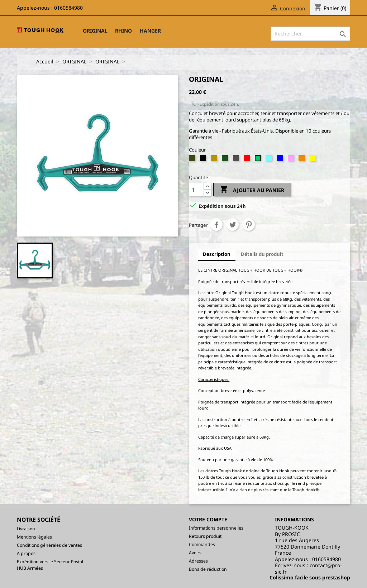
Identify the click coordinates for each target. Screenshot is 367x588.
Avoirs (195, 553)
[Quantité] (196, 190)
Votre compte (208, 519)
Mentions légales (34, 537)
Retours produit (205, 536)
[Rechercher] (310, 34)
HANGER (150, 31)
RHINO (123, 31)
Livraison (26, 529)
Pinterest (249, 224)
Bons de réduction (208, 569)
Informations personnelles (216, 528)
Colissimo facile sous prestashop (310, 577)
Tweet (232, 224)
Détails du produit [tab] (262, 254)
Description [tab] (217, 254)
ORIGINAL (95, 31)
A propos (26, 553)
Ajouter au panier (252, 190)
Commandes (202, 544)
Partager (216, 224)
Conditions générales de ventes (49, 545)
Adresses (198, 561)
